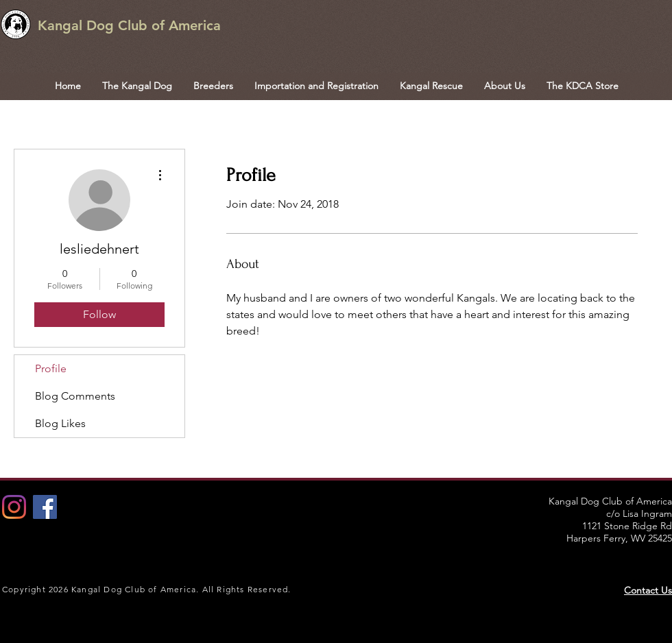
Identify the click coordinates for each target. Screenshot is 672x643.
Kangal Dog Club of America (129, 25)
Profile (51, 368)
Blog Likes (60, 423)
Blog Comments (75, 396)
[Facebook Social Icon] (45, 507)
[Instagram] (14, 507)
